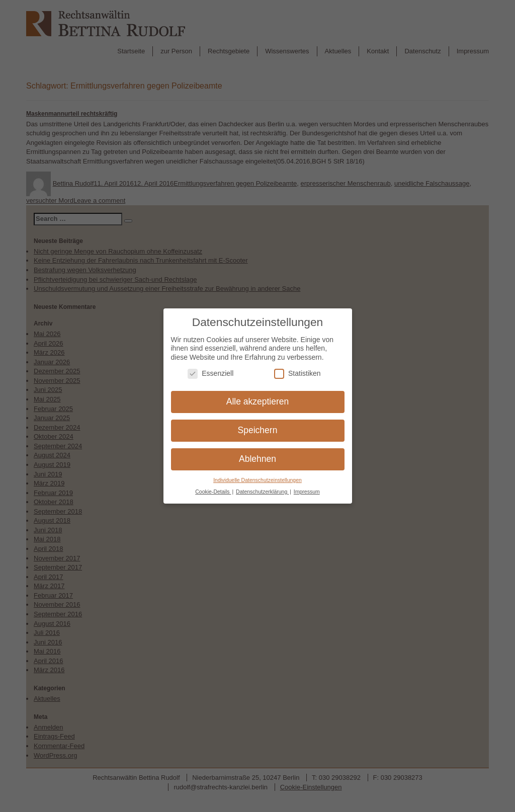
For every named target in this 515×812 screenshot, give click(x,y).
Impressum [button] (307, 485)
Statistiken (297, 368)
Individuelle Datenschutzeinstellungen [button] (257, 474)
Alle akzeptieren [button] (258, 396)
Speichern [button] (258, 425)
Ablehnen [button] (257, 453)
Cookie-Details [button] (213, 485)
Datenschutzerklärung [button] (262, 485)
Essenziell (210, 368)
